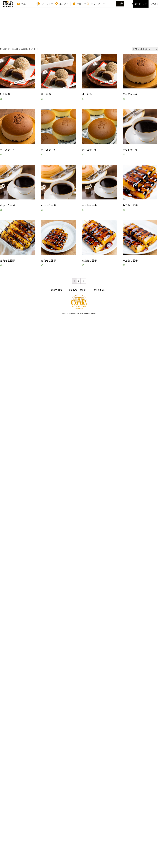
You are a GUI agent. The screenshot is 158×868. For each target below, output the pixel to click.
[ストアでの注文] (145, 49)
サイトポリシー (100, 290)
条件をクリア (141, 6)
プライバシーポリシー (78, 290)
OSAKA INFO (57, 290)
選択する (120, 6)
